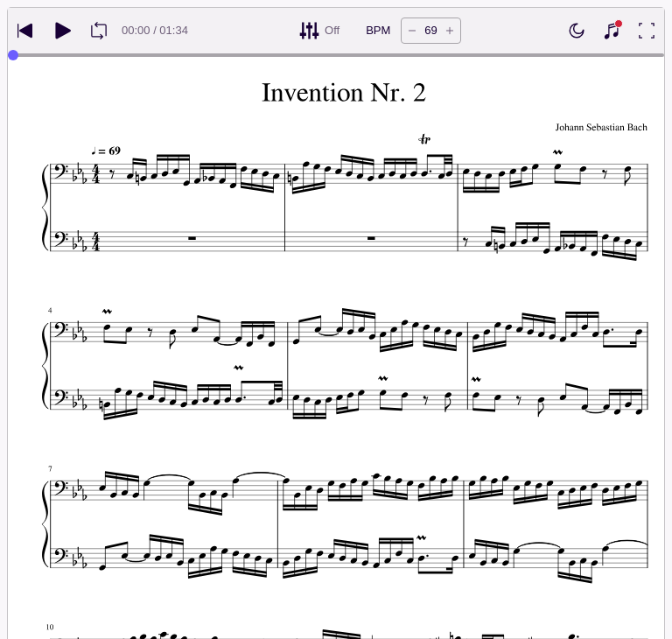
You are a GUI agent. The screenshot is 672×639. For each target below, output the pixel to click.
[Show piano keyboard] (612, 31)
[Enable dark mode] (577, 31)
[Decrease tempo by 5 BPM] (412, 31)
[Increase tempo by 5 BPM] (450, 31)
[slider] (13, 55)
